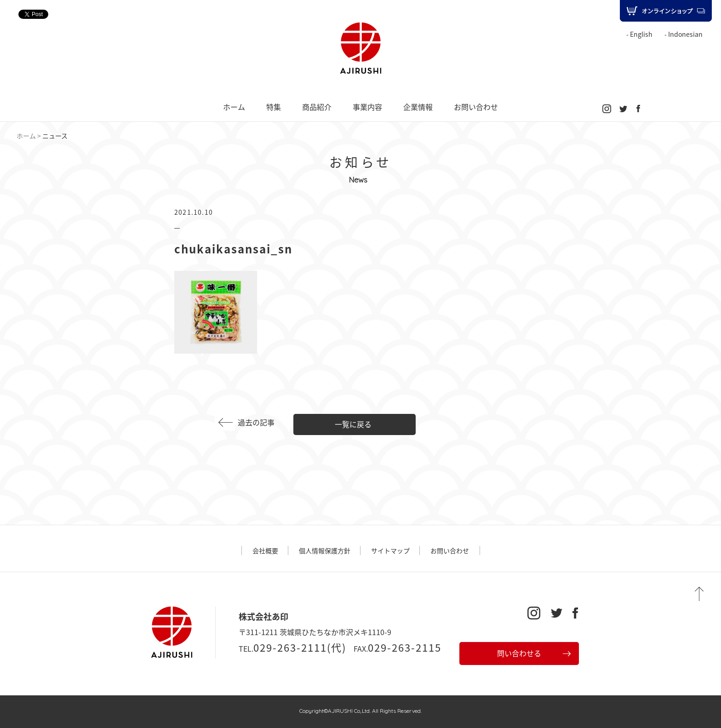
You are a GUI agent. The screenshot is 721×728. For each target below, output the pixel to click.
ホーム (234, 107)
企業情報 (418, 107)
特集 (274, 107)
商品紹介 (317, 107)
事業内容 (367, 107)
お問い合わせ (476, 107)
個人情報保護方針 (325, 550)
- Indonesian (684, 34)
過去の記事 (256, 422)
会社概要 (265, 550)
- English (639, 34)
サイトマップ (390, 550)
